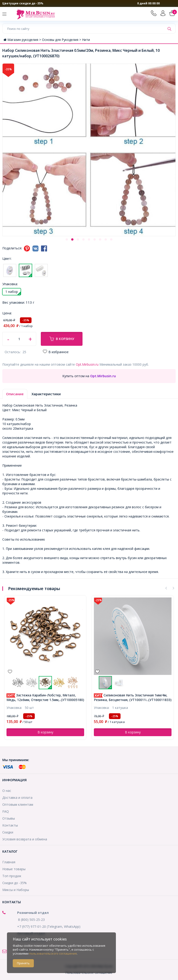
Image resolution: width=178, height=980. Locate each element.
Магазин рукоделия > (23, 40)
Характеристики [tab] (46, 394)
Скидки (8, 832)
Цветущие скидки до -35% (23, 3)
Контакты (10, 825)
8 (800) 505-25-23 (31, 920)
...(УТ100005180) (72, 700)
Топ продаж (12, 876)
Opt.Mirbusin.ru (87, 364)
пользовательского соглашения (53, 953)
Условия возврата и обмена (25, 839)
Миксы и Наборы (16, 890)
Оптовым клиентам (18, 804)
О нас (7, 791)
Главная (9, 862)
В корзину (62, 339)
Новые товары (14, 869)
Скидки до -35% (14, 883)
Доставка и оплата (17, 798)
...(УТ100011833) (159, 700)
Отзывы (9, 818)
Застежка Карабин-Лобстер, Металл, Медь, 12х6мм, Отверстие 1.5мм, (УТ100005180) (45, 697)
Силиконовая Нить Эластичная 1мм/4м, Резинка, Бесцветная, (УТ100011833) (131, 697)
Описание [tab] (15, 394)
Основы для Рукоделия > (62, 40)
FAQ (6, 811)
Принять (23, 963)
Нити (86, 40)
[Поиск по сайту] (84, 28)
